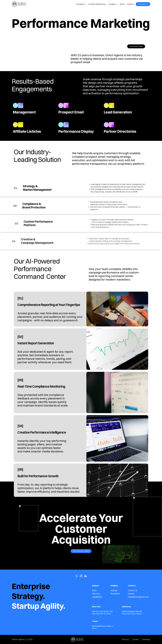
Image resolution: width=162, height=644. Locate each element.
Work (122, 4)
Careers (130, 4)
